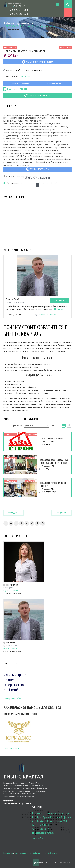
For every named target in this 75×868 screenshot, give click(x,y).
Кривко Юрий (12, 299)
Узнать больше (11, 748)
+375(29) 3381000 (18, 14)
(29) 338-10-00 (42, 829)
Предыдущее (14, 513)
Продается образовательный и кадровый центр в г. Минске (55, 461)
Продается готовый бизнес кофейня (53, 484)
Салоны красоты (49, 26)
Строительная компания (51, 438)
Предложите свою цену (37, 169)
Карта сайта (38, 838)
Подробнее (60, 309)
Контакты (60, 300)
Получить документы (20, 83)
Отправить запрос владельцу (37, 96)
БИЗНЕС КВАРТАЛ (12, 26)
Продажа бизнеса (31, 26)
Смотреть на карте (25, 76)
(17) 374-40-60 (42, 825)
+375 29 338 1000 (17, 89)
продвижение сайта (23, 853)
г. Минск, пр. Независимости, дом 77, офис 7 (54, 813)
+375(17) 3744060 (18, 10)
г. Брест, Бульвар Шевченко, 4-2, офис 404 (53, 817)
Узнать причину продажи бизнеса (38, 62)
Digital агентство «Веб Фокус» (45, 853)
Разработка (8, 853)
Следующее (62, 513)
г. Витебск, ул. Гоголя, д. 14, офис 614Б (52, 821)
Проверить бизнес (55, 83)
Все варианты (12, 699)
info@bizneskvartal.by (47, 315)
